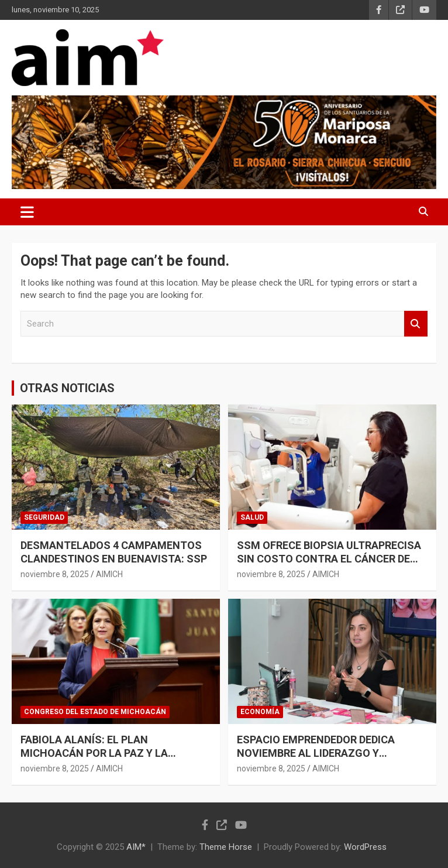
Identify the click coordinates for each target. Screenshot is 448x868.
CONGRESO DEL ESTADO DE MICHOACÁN (95, 712)
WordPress (365, 847)
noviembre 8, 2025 (55, 574)
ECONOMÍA (260, 712)
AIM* (136, 847)
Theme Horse (226, 847)
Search (416, 324)
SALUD (252, 517)
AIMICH (109, 574)
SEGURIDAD (44, 517)
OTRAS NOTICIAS (67, 388)
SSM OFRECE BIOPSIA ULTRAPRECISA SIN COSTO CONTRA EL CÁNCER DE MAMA (329, 559)
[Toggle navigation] (27, 212)
